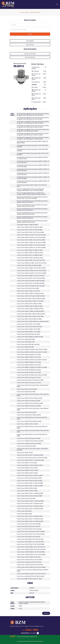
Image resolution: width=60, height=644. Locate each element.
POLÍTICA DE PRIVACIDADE (23, 637)
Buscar (30, 34)
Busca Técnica (30, 45)
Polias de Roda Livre (30, 57)
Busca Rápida (30, 41)
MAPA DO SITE (34, 637)
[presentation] (15, 77)
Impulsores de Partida (35, 12)
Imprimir (46, 613)
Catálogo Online (24, 12)
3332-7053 (30, 630)
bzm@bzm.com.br (39, 626)
